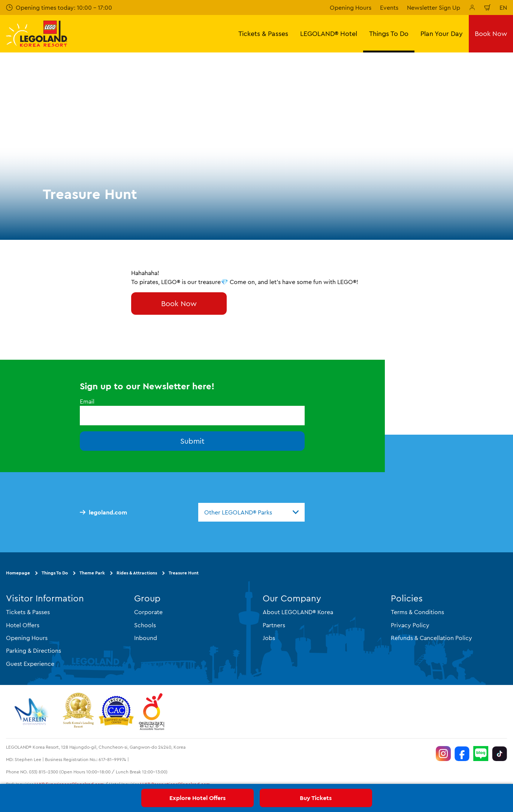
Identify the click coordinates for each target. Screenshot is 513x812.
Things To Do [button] (389, 34)
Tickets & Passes (28, 612)
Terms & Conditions (417, 612)
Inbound (146, 638)
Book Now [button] (491, 34)
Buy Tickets (316, 798)
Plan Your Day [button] (442, 34)
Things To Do (55, 573)
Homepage (18, 573)
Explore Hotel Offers (197, 798)
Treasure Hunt (184, 573)
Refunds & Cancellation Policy (431, 638)
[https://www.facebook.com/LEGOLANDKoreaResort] (462, 754)
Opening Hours (351, 7)
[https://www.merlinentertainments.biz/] (32, 712)
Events (389, 7)
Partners (274, 625)
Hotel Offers (23, 625)
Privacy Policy (410, 625)
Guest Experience (30, 664)
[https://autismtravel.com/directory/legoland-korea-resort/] (116, 712)
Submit (192, 441)
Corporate (148, 612)
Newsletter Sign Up (434, 7)
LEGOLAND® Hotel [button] (329, 34)
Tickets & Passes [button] (263, 34)
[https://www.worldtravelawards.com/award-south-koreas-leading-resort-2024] (78, 712)
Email (87, 401)
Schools (145, 625)
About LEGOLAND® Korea (298, 612)
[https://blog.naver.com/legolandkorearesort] (481, 754)
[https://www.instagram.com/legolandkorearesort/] (443, 754)
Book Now (179, 303)
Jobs (269, 638)
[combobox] (251, 512)
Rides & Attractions (137, 573)
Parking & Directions (34, 650)
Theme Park (92, 573)
